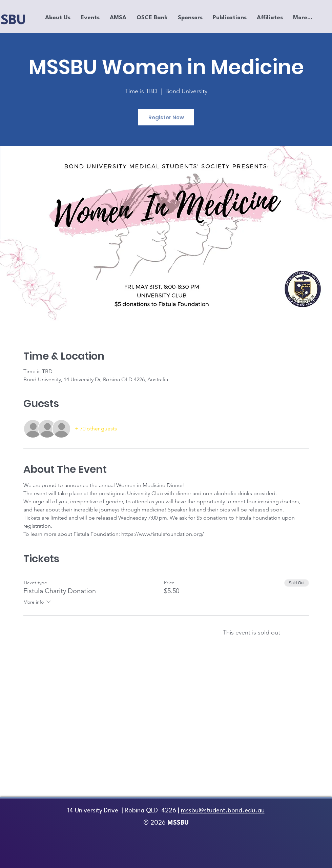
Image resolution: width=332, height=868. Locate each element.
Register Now (166, 117)
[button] (58, 18)
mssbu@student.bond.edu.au (223, 811)
